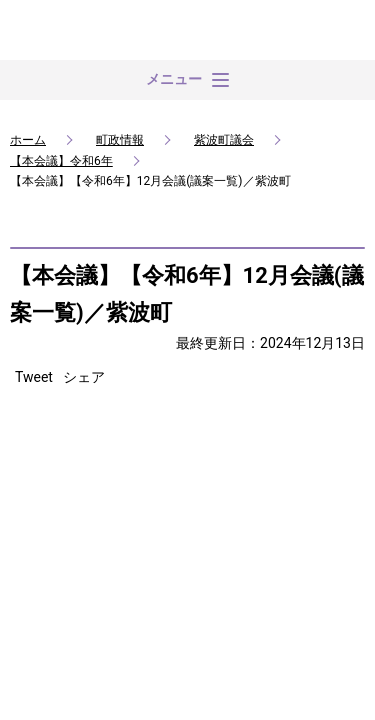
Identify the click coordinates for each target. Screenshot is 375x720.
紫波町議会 (224, 140)
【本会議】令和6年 (61, 161)
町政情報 (120, 140)
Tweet (34, 377)
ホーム (28, 140)
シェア (84, 377)
